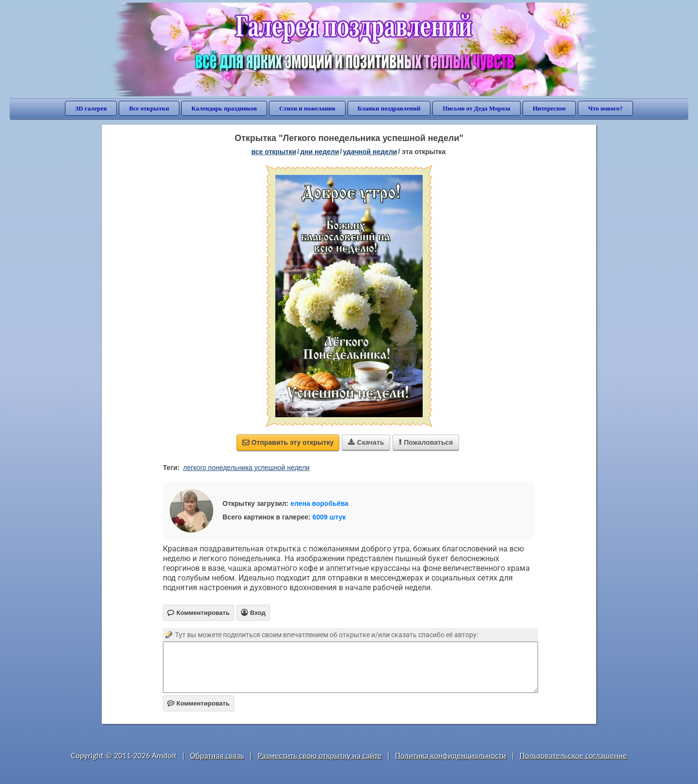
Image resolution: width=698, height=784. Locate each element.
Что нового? (605, 108)
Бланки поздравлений (389, 108)
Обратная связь (217, 756)
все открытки (274, 152)
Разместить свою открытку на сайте (319, 756)
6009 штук (329, 517)
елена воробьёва (319, 503)
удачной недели (370, 152)
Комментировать (198, 703)
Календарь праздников (224, 108)
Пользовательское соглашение (573, 756)
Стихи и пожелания (307, 108)
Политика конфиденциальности (451, 756)
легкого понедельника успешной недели (246, 468)
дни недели (319, 152)
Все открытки (149, 108)
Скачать (366, 442)
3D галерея (91, 108)
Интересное (549, 108)
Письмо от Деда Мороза (476, 108)
